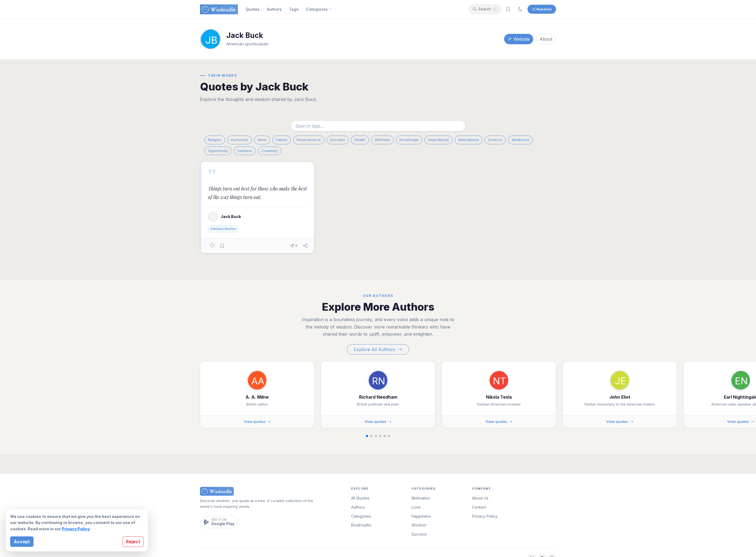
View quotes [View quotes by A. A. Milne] (257, 422)
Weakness (520, 140)
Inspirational (438, 140)
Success (338, 140)
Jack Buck (231, 217)
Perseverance (309, 140)
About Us (480, 498)
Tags (294, 9)
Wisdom (419, 525)
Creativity (270, 151)
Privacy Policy (76, 529)
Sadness (245, 151)
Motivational (469, 140)
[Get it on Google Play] (219, 522)
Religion (215, 140)
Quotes (253, 9)
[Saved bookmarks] (508, 9)
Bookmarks (361, 525)
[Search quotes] (485, 9)
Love (416, 507)
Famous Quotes (223, 229)
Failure (282, 140)
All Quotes (360, 498)
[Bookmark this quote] (222, 246)
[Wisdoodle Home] (219, 9)
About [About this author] (546, 39)
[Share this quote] (305, 246)
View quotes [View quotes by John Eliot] (620, 422)
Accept (22, 542)
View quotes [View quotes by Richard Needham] (378, 422)
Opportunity (218, 151)
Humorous (240, 140)
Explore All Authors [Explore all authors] (378, 349)
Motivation (421, 498)
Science (495, 140)
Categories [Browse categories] (319, 9)
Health (360, 140)
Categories (361, 516)
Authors (274, 9)
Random (542, 9)
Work (262, 140)
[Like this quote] (212, 246)
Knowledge (409, 140)
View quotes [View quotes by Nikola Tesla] (499, 422)
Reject (133, 542)
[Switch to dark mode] (520, 9)
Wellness (382, 140)
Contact (479, 507)
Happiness (421, 516)
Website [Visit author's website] (519, 39)
